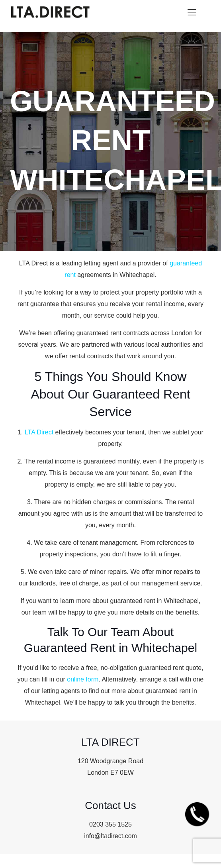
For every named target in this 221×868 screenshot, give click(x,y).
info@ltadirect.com (110, 836)
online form (83, 679)
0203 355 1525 (110, 824)
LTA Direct (39, 432)
